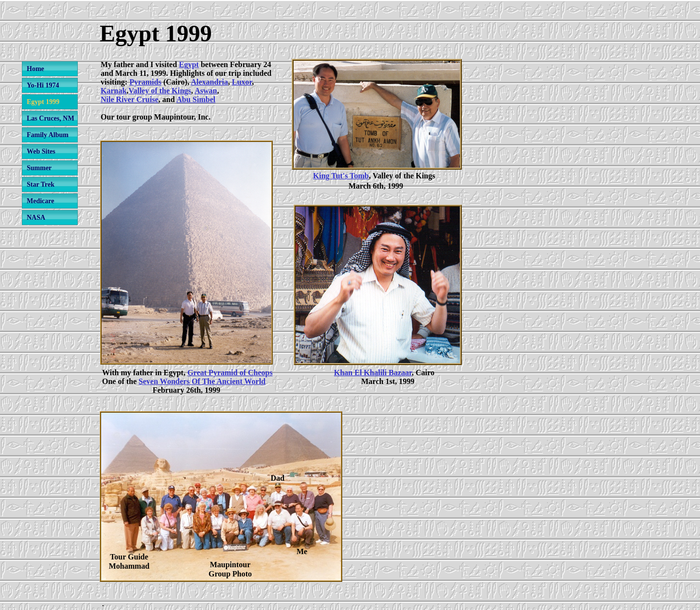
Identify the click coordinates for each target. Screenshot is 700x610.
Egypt (189, 64)
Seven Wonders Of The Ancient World (202, 381)
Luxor (242, 82)
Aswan (206, 91)
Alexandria (210, 82)
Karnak (114, 91)
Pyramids (145, 82)
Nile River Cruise (130, 99)
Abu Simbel (196, 99)
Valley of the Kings (160, 91)
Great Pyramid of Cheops (230, 373)
